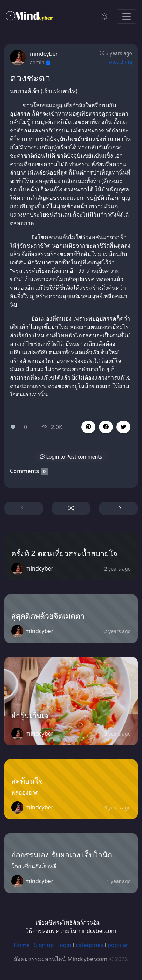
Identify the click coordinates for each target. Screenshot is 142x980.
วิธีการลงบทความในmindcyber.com (71, 931)
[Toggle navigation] (127, 17)
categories (89, 945)
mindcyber (44, 54)
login (65, 945)
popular (118, 945)
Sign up (44, 945)
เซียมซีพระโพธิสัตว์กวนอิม (68, 922)
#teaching (121, 62)
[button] (106, 427)
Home (22, 945)
